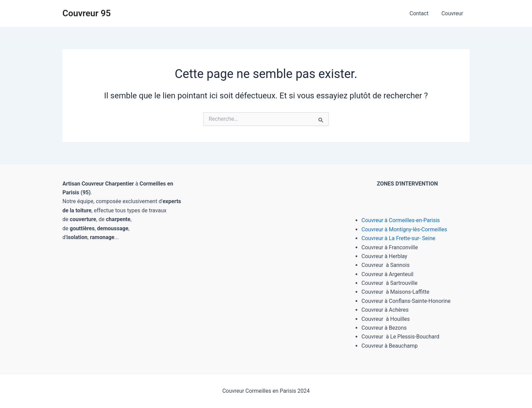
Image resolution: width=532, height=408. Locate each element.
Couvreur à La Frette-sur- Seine (398, 238)
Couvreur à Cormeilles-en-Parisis (401, 220)
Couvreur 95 (87, 13)
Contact (422, 13)
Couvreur (453, 13)
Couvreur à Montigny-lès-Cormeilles (404, 229)
